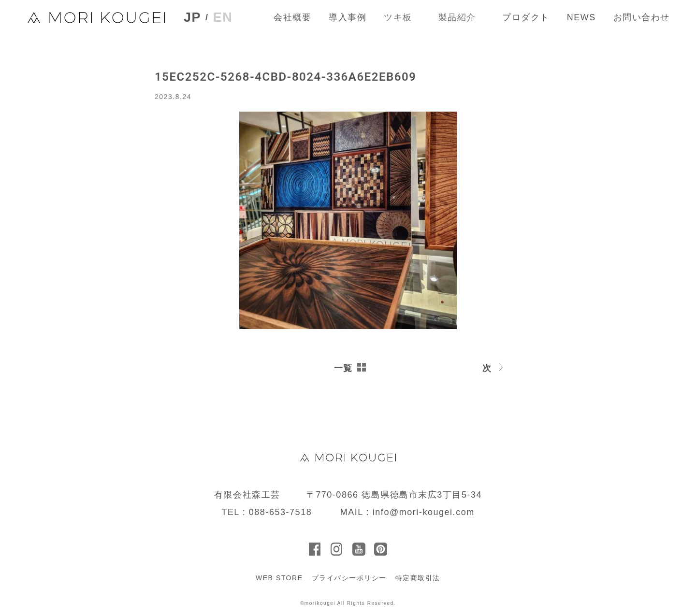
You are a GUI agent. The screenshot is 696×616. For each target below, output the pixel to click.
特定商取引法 (418, 578)
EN (223, 17)
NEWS (581, 17)
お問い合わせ (642, 17)
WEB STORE (279, 578)
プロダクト (526, 17)
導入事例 (348, 17)
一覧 (343, 368)
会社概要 (292, 17)
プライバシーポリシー (349, 578)
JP (192, 18)
